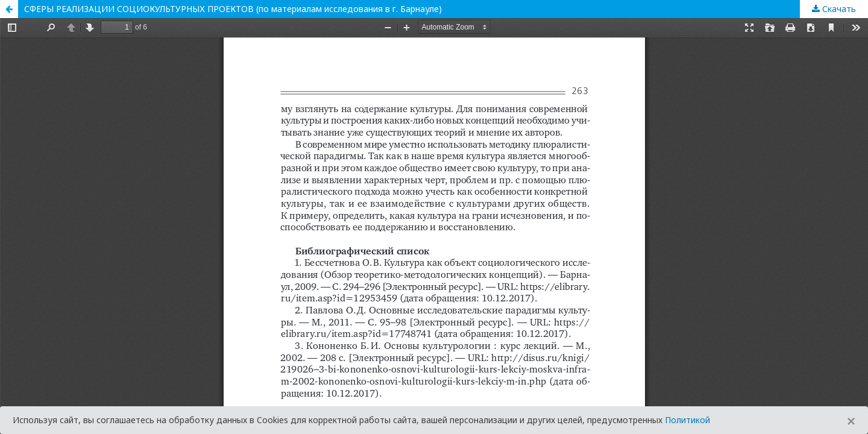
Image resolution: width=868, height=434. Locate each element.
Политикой (687, 420)
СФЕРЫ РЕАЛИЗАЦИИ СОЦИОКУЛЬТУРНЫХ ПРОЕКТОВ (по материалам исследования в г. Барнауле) (233, 9)
